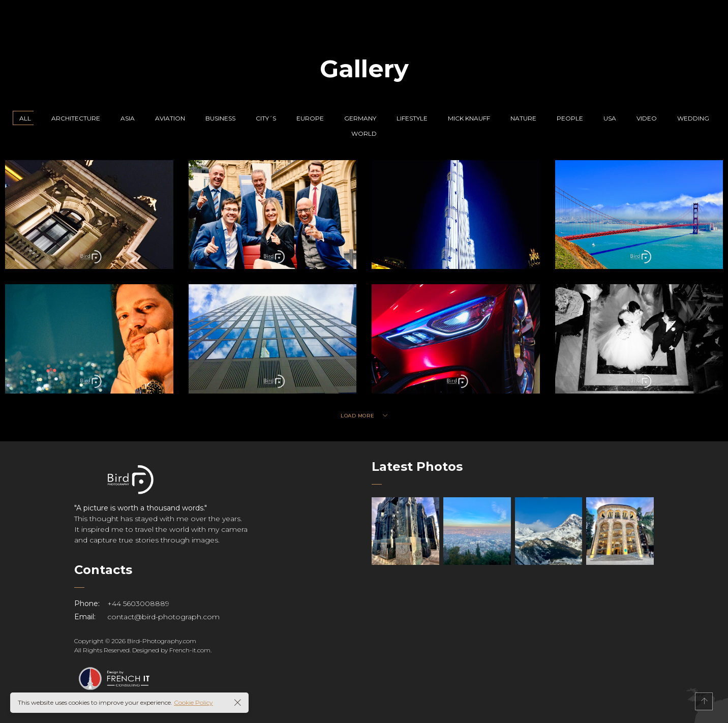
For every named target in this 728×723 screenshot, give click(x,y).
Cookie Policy (193, 702)
